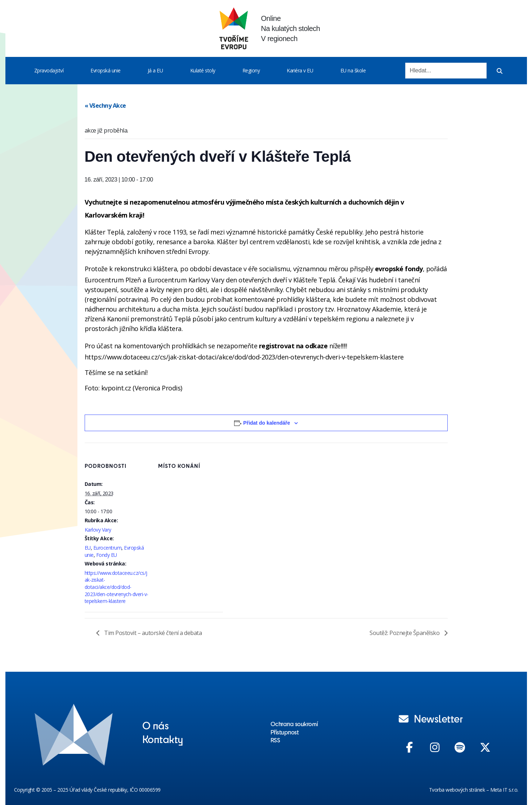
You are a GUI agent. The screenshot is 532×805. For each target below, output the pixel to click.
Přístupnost (285, 732)
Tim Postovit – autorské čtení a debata (153, 633)
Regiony (251, 70)
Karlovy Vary (98, 530)
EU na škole (353, 70)
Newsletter (431, 718)
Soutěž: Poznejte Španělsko (405, 633)
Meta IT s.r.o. (504, 790)
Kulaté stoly (203, 70)
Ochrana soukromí (294, 724)
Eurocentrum (108, 548)
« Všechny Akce (105, 106)
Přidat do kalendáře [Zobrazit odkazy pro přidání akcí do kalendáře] (267, 423)
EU (88, 548)
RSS (275, 740)
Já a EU (155, 70)
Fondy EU (107, 555)
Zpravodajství (49, 70)
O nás (156, 725)
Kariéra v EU (300, 70)
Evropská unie (106, 70)
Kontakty (163, 739)
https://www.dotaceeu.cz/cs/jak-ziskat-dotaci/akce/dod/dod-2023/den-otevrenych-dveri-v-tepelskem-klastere (117, 587)
